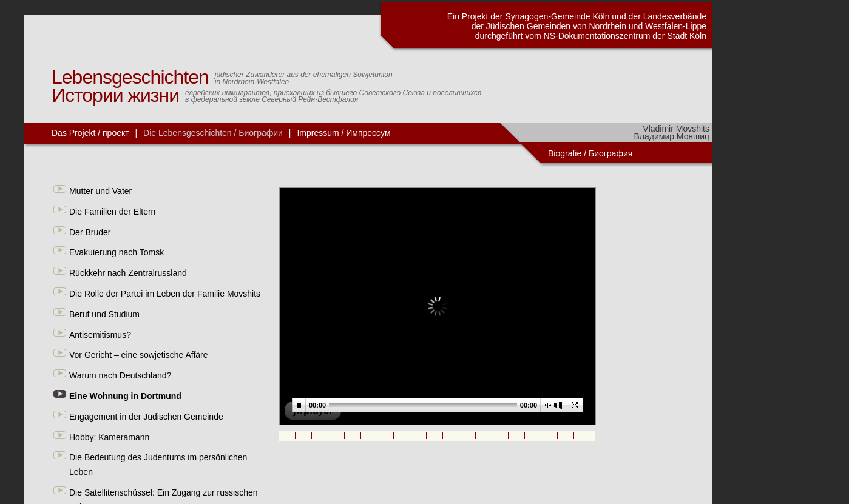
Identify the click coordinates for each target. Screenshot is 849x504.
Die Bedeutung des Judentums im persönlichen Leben (158, 465)
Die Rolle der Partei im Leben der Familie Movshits (165, 294)
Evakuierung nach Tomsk (117, 252)
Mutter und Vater (100, 191)
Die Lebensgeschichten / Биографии (213, 133)
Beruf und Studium (104, 314)
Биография (612, 153)
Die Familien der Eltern (112, 212)
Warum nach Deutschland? (120, 375)
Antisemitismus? (100, 335)
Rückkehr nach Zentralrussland (128, 273)
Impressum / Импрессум (343, 133)
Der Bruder (90, 232)
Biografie (565, 153)
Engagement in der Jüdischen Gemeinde (146, 417)
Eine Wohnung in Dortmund (125, 396)
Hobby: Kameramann (109, 437)
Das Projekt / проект (90, 133)
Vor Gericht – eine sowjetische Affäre (139, 355)
